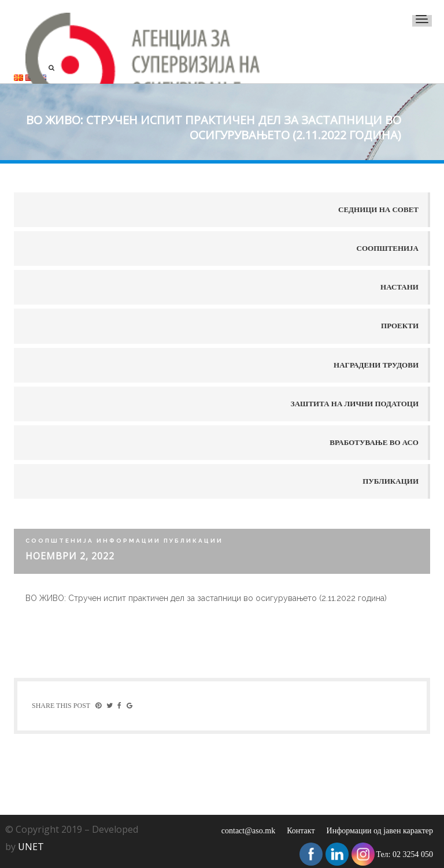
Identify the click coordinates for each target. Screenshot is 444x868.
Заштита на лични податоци (355, 404)
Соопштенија (388, 248)
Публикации (391, 481)
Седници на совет (378, 209)
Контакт (301, 831)
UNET (31, 847)
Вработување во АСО (374, 442)
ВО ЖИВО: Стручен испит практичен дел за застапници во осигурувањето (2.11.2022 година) (206, 598)
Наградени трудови (376, 365)
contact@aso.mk (248, 831)
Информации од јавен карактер (380, 831)
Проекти (400, 326)
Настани (399, 287)
